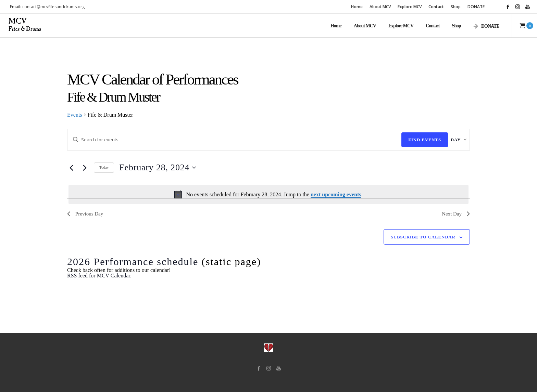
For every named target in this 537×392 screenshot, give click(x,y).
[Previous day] (71, 168)
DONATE (476, 7)
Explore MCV (410, 7)
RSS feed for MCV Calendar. (99, 276)
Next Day (456, 214)
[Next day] (85, 168)
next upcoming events (336, 194)
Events (75, 115)
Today (104, 168)
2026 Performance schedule (133, 262)
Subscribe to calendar (423, 237)
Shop (456, 7)
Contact (436, 7)
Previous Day (85, 214)
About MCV (380, 7)
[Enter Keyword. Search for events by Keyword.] (229, 140)
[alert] (268, 195)
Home (357, 7)
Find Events (414, 140)
